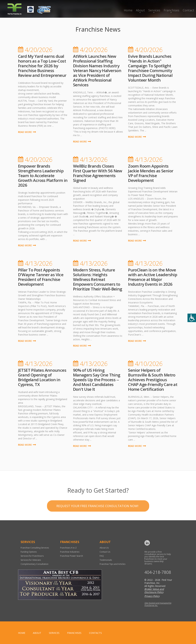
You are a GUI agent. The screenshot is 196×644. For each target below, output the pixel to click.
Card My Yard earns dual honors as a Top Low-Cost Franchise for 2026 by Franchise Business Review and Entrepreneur (42, 66)
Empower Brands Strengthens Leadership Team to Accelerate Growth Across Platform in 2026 (43, 175)
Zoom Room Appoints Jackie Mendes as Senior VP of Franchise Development (151, 173)
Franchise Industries (70, 552)
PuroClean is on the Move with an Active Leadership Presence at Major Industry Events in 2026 (153, 277)
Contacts (95, 633)
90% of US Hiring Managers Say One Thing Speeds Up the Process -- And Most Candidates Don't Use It (97, 380)
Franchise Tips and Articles (112, 564)
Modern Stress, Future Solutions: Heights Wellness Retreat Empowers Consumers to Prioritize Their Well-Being (98, 279)
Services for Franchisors (32, 556)
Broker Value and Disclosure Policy (154, 591)
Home (128, 10)
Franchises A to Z (68, 548)
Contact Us (105, 552)
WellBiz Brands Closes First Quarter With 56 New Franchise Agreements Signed (98, 173)
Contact (189, 10)
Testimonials (106, 560)
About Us (104, 548)
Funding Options (29, 552)
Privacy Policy (152, 596)
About (140, 10)
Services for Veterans (31, 560)
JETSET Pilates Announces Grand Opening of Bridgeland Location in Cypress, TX (42, 377)
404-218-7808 (158, 572)
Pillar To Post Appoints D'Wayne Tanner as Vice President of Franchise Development (41, 277)
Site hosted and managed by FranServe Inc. (158, 604)
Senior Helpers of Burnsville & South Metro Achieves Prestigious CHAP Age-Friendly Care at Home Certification (153, 380)
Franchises (171, 10)
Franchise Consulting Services (35, 548)
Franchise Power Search (72, 556)
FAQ (102, 556)
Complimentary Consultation (34, 564)
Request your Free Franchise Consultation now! (97, 516)
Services (154, 10)
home (22, 633)
